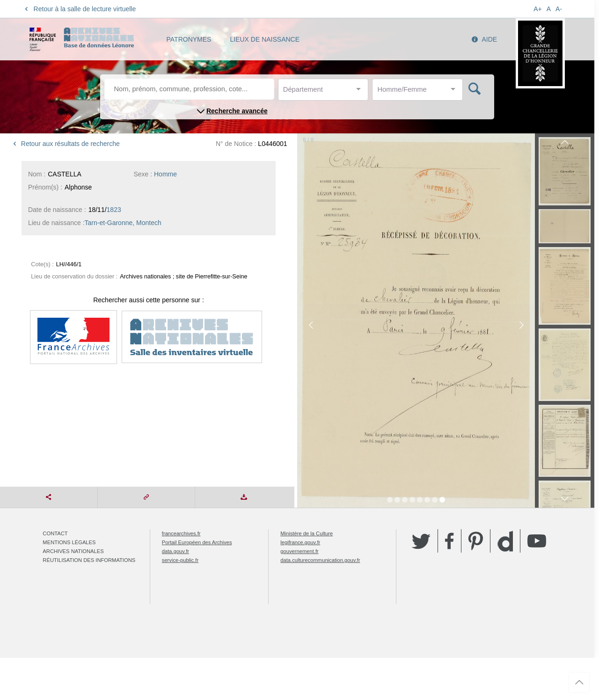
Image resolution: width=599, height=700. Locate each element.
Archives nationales (73, 551)
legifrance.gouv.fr (300, 542)
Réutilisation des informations (89, 560)
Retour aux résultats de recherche (65, 144)
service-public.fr (180, 560)
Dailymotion (505, 541)
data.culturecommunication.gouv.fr (320, 560)
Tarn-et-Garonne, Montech (123, 223)
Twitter (421, 541)
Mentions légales (69, 542)
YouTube (537, 541)
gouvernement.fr (299, 551)
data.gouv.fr (175, 551)
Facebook (449, 541)
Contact (55, 533)
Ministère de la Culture (307, 533)
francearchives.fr (181, 533)
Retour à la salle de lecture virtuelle (79, 9)
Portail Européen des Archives (197, 542)
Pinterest (476, 541)
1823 (114, 210)
